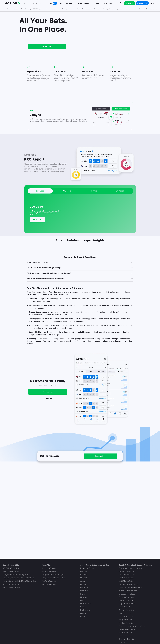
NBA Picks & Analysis (49, 571)
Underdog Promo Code (127, 594)
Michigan (83, 597)
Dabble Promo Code (126, 617)
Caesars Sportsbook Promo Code (131, 588)
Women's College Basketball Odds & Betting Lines (19, 581)
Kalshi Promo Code (126, 607)
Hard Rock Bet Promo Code (129, 584)
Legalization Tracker (87, 568)
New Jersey (84, 588)
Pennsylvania (85, 591)
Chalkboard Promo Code (128, 639)
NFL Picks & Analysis (49, 568)
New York (84, 571)
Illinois (82, 594)
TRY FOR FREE (37, 245)
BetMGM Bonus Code (127, 571)
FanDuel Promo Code (126, 578)
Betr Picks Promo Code (127, 629)
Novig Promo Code (126, 620)
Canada (83, 617)
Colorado (83, 584)
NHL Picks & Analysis (49, 584)
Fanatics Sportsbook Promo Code (131, 568)
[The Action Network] (12, 3)
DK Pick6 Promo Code (127, 610)
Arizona (83, 581)
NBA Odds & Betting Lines (11, 571)
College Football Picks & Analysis (53, 575)
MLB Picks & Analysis (49, 581)
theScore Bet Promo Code (128, 591)
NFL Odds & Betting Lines (11, 568)
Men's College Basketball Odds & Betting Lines (18, 578)
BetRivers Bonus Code (127, 597)
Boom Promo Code (126, 633)
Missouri (83, 613)
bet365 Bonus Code (126, 581)
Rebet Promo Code (126, 636)
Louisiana (84, 575)
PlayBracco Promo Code (127, 642)
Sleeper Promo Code (126, 600)
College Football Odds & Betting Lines (15, 575)
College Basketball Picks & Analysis (53, 578)
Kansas (83, 607)
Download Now (47, 72)
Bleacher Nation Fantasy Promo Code (132, 626)
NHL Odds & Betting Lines (11, 588)
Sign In (152, 3)
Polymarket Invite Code (127, 604)
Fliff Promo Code (125, 613)
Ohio (82, 600)
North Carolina (85, 610)
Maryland (83, 578)
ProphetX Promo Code (127, 623)
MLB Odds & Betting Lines (11, 584)
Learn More (48, 424)
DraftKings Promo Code (127, 575)
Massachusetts (86, 604)
